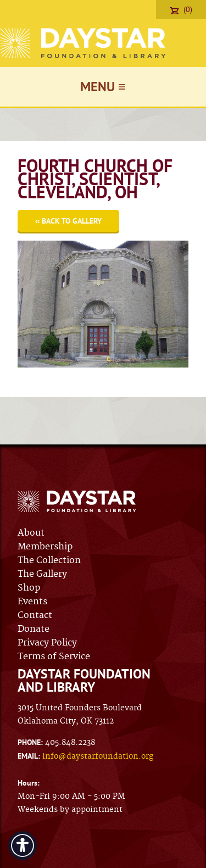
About (31, 533)
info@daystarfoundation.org (98, 756)
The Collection (49, 560)
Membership (45, 547)
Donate (34, 629)
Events (32, 602)
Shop (29, 588)
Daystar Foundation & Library (84, 43)
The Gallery (42, 574)
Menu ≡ (103, 87)
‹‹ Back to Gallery (68, 221)
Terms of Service (54, 656)
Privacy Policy (47, 643)
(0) (181, 9)
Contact (35, 615)
